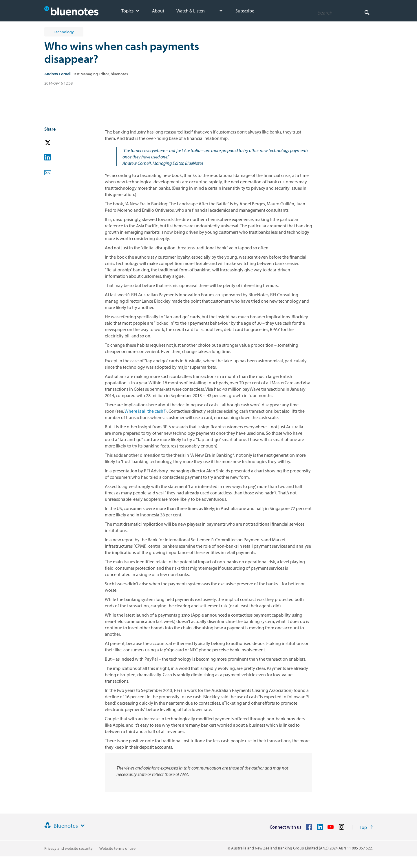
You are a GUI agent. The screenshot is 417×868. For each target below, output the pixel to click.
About (158, 11)
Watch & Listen (191, 11)
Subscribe (245, 11)
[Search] (344, 12)
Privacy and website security (68, 848)
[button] (56, 143)
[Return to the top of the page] (366, 827)
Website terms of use (117, 848)
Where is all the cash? (145, 411)
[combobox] (344, 12)
